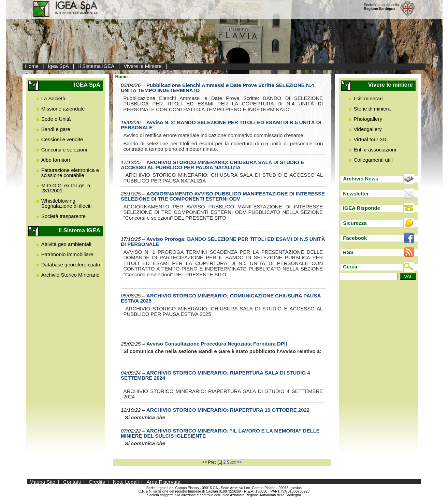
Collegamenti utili (373, 160)
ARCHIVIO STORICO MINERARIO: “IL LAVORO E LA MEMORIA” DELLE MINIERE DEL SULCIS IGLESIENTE (220, 433)
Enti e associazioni (375, 150)
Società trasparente (63, 216)
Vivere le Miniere (142, 66)
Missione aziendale (63, 109)
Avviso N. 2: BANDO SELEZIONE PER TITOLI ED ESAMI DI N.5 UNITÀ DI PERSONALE (221, 125)
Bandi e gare (56, 129)
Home (32, 66)
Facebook (355, 238)
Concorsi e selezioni (64, 150)
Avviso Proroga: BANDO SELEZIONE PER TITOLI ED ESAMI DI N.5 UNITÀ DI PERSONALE (223, 242)
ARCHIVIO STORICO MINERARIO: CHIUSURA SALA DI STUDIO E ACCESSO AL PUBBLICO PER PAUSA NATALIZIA (212, 165)
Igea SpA (58, 66)
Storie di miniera (372, 109)
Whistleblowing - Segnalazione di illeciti (67, 203)
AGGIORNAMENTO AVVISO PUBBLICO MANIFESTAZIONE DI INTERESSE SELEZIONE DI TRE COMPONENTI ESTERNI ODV (223, 196)
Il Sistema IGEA (96, 66)
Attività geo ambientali (66, 244)
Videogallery (368, 129)
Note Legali (126, 481)
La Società (53, 98)
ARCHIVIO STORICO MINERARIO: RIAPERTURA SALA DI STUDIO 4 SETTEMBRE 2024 (215, 375)
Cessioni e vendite (62, 139)
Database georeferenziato (71, 265)
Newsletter (356, 194)
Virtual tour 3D (370, 139)
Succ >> (234, 462)
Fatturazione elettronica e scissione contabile (70, 173)
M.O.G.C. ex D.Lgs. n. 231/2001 (67, 188)
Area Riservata (164, 481)
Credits (97, 481)
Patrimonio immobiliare (67, 254)
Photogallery (368, 119)
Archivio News (360, 179)
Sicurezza (355, 223)
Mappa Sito (42, 481)
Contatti (72, 481)
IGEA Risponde (362, 208)
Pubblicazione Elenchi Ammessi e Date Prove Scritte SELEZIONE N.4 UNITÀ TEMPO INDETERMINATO (217, 88)
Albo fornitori (56, 160)
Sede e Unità (56, 119)
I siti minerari (368, 98)
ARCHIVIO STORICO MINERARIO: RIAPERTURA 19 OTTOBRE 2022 (228, 410)
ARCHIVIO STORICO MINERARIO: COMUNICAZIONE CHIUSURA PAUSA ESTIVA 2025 (221, 298)
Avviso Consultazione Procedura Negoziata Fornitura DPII (217, 344)
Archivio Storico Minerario (70, 275)
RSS (348, 252)
